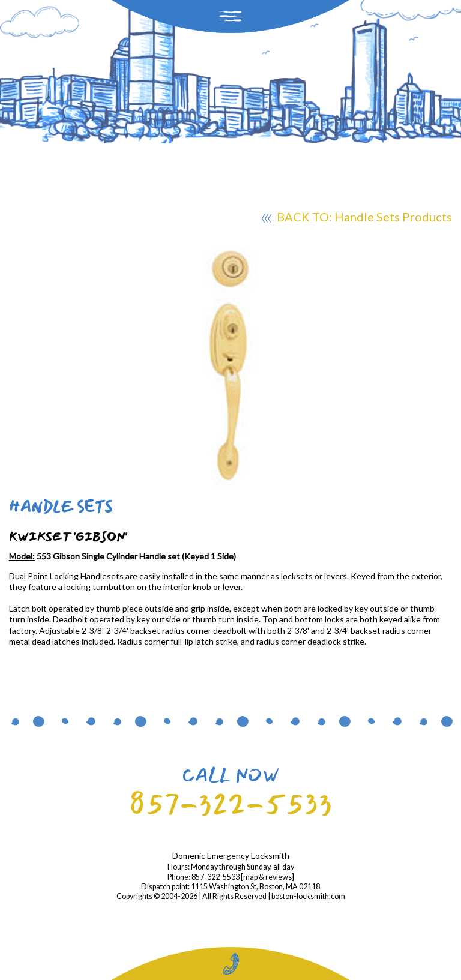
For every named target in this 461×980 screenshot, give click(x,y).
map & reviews (267, 877)
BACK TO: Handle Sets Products (357, 218)
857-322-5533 (230, 804)
